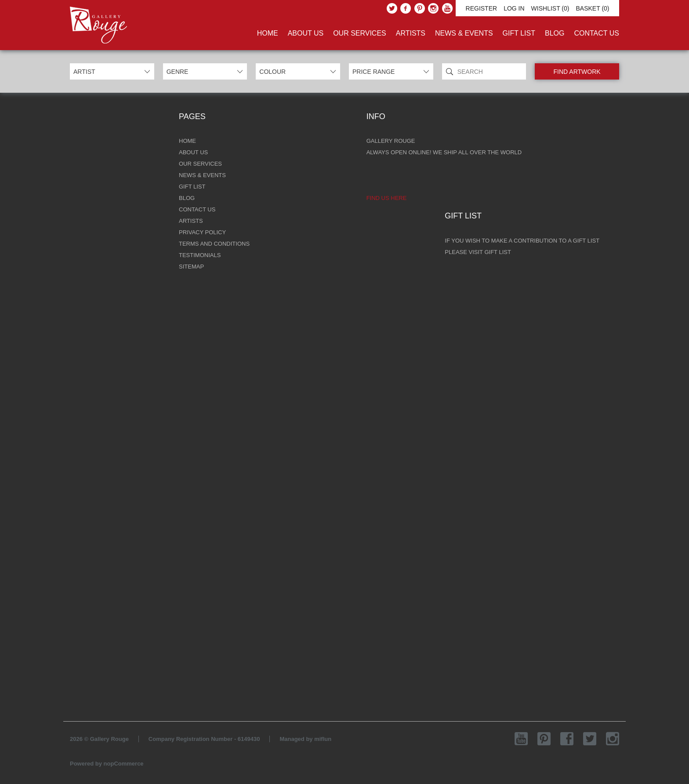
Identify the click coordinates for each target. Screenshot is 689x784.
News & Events (464, 33)
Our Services (360, 33)
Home (268, 33)
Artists (411, 33)
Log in (514, 8)
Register (482, 8)
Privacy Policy (202, 232)
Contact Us (597, 33)
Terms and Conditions (214, 244)
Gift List (519, 33)
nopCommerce (124, 764)
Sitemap (191, 267)
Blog (555, 33)
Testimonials (200, 255)
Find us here (387, 198)
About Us (306, 33)
